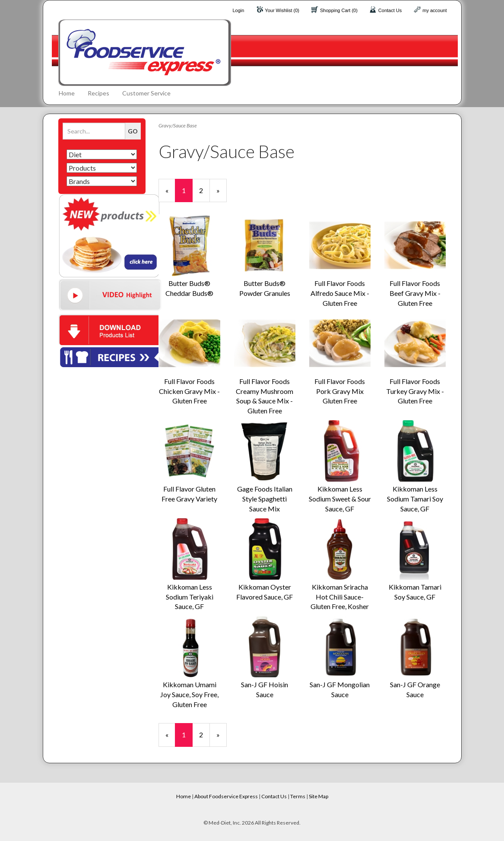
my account (434, 10)
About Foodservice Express (226, 796)
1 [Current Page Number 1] (187, 194)
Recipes (98, 93)
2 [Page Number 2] (204, 190)
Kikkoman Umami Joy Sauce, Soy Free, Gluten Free (189, 694)
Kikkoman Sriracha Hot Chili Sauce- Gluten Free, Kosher (340, 597)
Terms (298, 796)
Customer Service (146, 93)
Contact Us (390, 10)
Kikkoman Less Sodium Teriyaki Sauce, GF (190, 597)
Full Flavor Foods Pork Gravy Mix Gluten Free (340, 391)
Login (238, 10)
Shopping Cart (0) (339, 10)
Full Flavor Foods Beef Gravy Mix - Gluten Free (415, 293)
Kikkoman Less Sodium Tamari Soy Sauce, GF (415, 499)
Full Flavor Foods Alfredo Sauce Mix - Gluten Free (340, 293)
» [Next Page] (222, 194)
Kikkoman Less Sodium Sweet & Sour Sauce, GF (340, 499)
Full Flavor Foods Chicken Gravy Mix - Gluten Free (189, 391)
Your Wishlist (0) (282, 10)
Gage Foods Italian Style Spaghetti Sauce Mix (265, 499)
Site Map (319, 796)
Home (67, 93)
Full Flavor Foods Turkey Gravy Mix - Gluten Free (415, 391)
